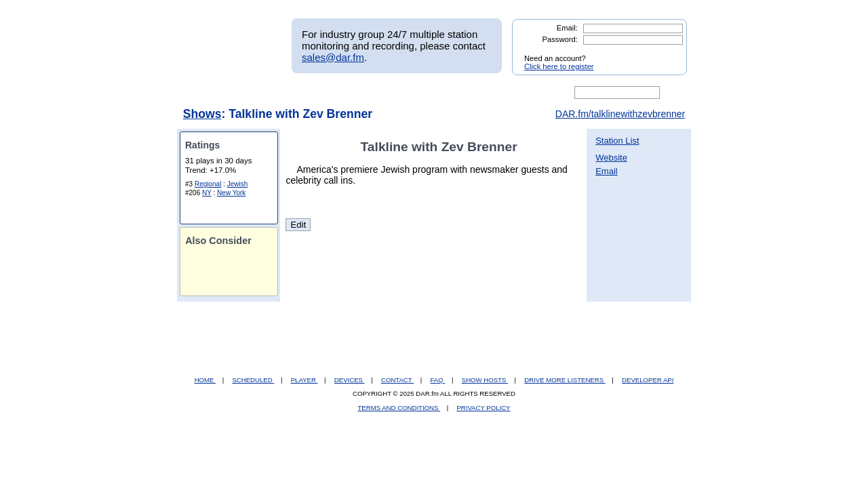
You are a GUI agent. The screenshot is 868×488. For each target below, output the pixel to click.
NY (207, 193)
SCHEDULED (253, 380)
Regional (208, 184)
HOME (205, 380)
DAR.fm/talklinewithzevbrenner (620, 114)
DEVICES (350, 380)
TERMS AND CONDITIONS (399, 408)
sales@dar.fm (333, 57)
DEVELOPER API (648, 380)
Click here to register (559, 66)
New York (231, 193)
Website (611, 158)
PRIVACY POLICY (483, 408)
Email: (567, 28)
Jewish (238, 184)
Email (607, 171)
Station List (617, 141)
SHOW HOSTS (485, 380)
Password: (560, 39)
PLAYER (304, 380)
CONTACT (397, 380)
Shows (202, 114)
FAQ (438, 380)
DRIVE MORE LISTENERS (565, 380)
